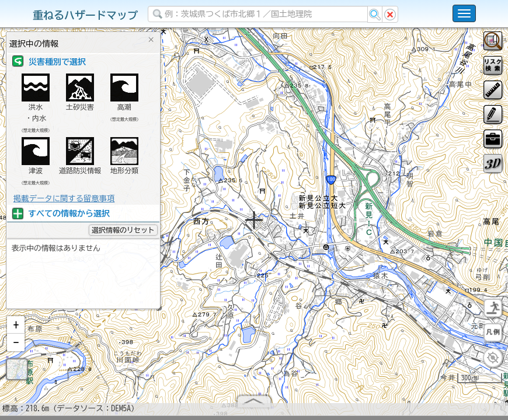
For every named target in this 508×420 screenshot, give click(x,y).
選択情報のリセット (123, 230)
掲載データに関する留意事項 (64, 198)
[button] (16, 330)
